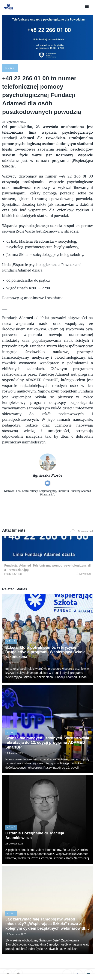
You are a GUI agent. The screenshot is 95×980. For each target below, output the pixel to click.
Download (83, 574)
